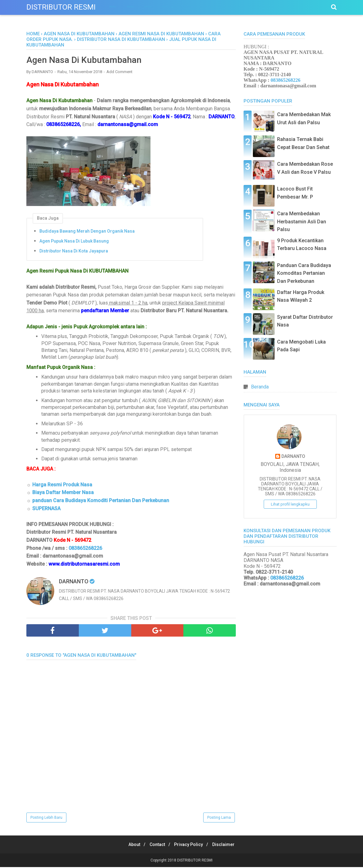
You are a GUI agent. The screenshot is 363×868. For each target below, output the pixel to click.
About (131, 845)
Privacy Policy (190, 845)
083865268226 (85, 549)
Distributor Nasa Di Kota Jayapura (74, 252)
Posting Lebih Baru (46, 818)
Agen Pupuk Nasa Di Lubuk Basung (74, 242)
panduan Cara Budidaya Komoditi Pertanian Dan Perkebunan (101, 501)
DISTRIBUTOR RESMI (61, 7)
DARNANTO (293, 456)
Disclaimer (227, 845)
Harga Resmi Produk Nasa (62, 485)
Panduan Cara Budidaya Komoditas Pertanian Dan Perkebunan (304, 273)
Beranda (260, 387)
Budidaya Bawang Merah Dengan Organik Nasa (87, 232)
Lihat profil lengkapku (290, 504)
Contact (156, 845)
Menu (113, 7)
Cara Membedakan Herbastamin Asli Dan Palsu (302, 221)
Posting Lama (219, 818)
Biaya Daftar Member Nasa (63, 493)
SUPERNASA (46, 509)
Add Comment (119, 73)
